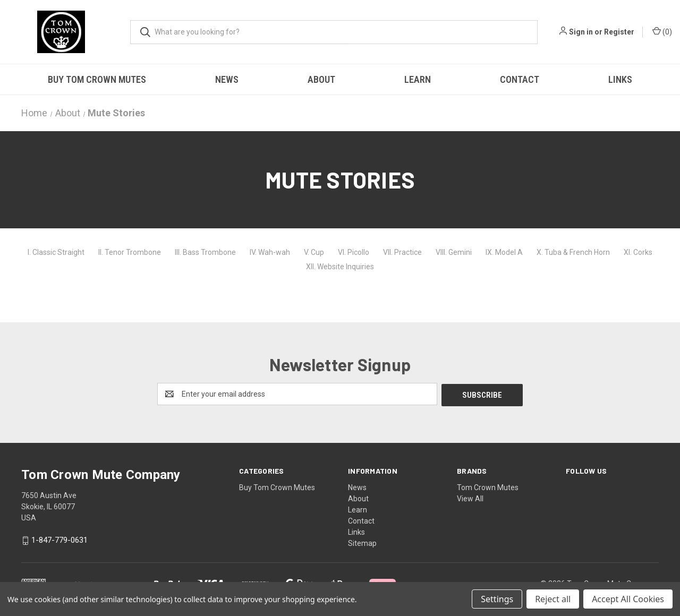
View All (470, 498)
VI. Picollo (354, 252)
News (227, 79)
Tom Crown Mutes (488, 486)
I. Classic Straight (56, 252)
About (321, 79)
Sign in (581, 32)
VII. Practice (402, 252)
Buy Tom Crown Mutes (97, 79)
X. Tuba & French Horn (573, 252)
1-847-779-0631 (59, 539)
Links (620, 79)
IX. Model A (504, 252)
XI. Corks (638, 252)
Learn (418, 79)
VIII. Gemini (454, 252)
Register (619, 32)
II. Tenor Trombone (130, 252)
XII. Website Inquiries (340, 267)
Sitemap (362, 542)
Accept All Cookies (628, 599)
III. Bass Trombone (205, 252)
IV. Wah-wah (270, 252)
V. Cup (314, 252)
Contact (520, 79)
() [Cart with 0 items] (662, 31)
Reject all (553, 599)
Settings (497, 599)
